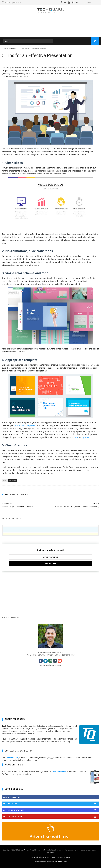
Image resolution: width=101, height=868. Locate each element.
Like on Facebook (51, 797)
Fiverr (76, 437)
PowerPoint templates (25, 425)
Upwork (86, 437)
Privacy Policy (35, 857)
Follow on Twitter (51, 804)
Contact (54, 857)
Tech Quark (25, 850)
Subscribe (50, 564)
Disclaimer (45, 857)
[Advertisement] (50, 29)
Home (4, 49)
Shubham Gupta (61, 862)
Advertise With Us (65, 857)
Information (13, 49)
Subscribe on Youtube (51, 817)
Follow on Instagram (51, 810)
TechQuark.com (59, 772)
